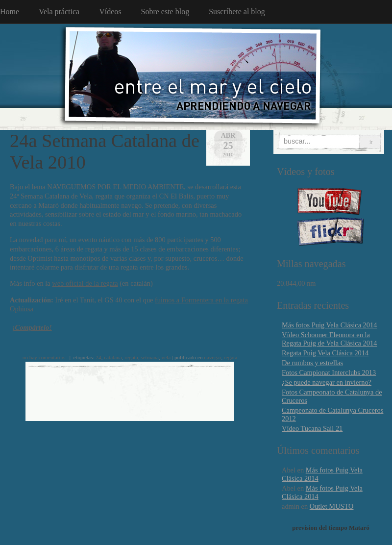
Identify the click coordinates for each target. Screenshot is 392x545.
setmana (150, 357)
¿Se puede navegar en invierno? (327, 382)
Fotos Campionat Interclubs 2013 (329, 372)
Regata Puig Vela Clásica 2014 (325, 353)
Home (10, 12)
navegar (212, 357)
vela (166, 357)
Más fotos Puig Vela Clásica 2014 (329, 325)
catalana (113, 357)
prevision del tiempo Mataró (331, 528)
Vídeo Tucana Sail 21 (312, 428)
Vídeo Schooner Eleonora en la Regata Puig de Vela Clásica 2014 (329, 339)
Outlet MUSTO (332, 506)
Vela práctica (59, 12)
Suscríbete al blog (237, 12)
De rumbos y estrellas (312, 363)
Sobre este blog (165, 12)
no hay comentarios (44, 357)
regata (131, 357)
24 (98, 357)
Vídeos (110, 12)
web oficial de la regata (85, 283)
